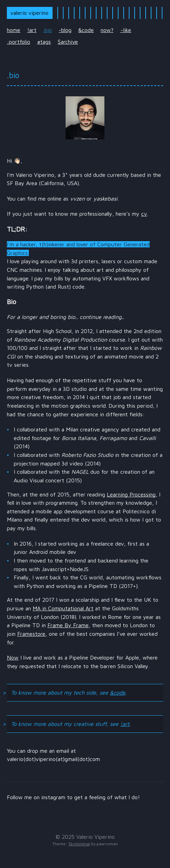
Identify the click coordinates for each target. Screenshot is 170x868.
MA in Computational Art (63, 608)
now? (107, 30)
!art (32, 30)
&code (86, 30)
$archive (68, 42)
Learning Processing (131, 494)
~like (126, 30)
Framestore (31, 634)
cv (144, 214)
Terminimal (79, 844)
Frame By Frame (68, 625)
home (14, 30)
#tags (44, 42)
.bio (48, 30)
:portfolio (19, 42)
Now (13, 657)
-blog (65, 30)
